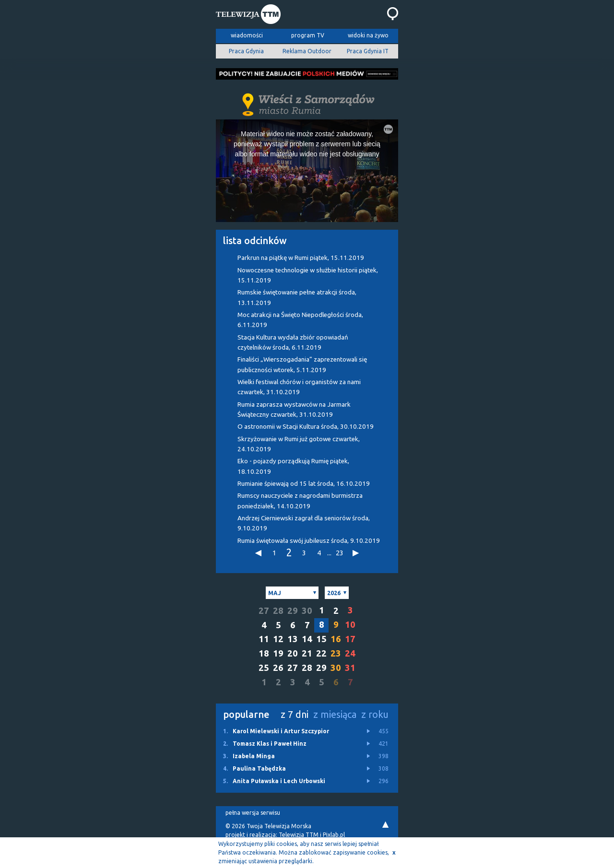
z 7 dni (295, 714)
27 (264, 611)
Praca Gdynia (246, 51)
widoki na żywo (368, 35)
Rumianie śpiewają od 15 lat (304, 484)
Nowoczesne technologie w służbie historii (308, 275)
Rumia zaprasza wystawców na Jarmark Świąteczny (294, 410)
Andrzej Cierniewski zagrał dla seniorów (304, 523)
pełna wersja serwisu (253, 813)
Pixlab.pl (334, 835)
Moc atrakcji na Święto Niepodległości (300, 320)
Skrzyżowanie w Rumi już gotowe (299, 444)
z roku (375, 714)
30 (307, 611)
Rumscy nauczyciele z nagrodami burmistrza (300, 501)
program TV (308, 35)
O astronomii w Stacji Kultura (306, 427)
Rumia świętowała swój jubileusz (309, 541)
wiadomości (247, 35)
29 (293, 611)
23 (340, 553)
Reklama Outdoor (307, 51)
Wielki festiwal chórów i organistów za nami (299, 387)
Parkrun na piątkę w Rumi (301, 258)
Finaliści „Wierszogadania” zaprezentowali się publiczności (302, 364)
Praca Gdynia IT (368, 51)
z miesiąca (335, 714)
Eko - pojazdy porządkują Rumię (293, 466)
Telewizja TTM (299, 835)
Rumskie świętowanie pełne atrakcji (297, 297)
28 (278, 611)
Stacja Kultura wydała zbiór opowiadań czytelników (293, 342)
